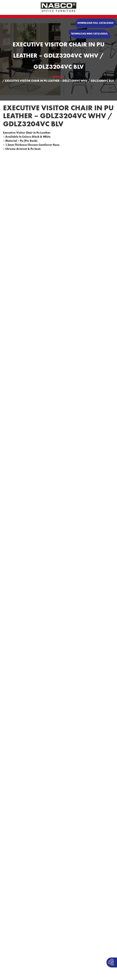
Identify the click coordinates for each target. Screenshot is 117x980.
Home (58, 77)
